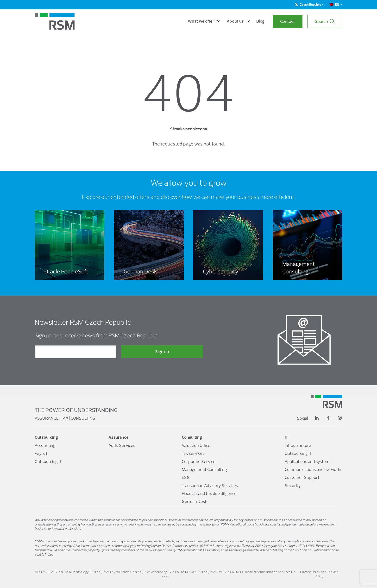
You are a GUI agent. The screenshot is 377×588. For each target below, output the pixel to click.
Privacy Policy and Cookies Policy (319, 574)
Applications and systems (308, 461)
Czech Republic (310, 5)
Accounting (45, 445)
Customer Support (302, 477)
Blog (260, 21)
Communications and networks (314, 469)
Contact (288, 21)
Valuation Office (196, 445)
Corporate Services (200, 461)
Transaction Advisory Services (210, 485)
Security (293, 485)
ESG (186, 477)
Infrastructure (298, 445)
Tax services (193, 453)
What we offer (204, 21)
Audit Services (122, 445)
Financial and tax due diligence (209, 493)
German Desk (195, 501)
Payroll (41, 453)
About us (238, 21)
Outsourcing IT (48, 461)
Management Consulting (204, 469)
